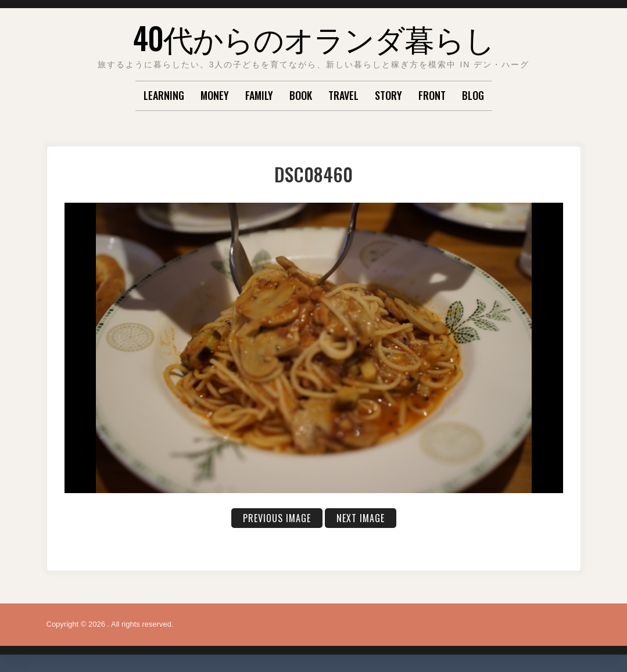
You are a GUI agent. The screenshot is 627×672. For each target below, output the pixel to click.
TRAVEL (343, 95)
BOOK (301, 95)
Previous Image (277, 518)
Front (432, 95)
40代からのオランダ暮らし (314, 37)
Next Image (361, 518)
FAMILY (259, 95)
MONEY (215, 95)
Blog (473, 95)
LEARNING (164, 95)
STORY (388, 95)
